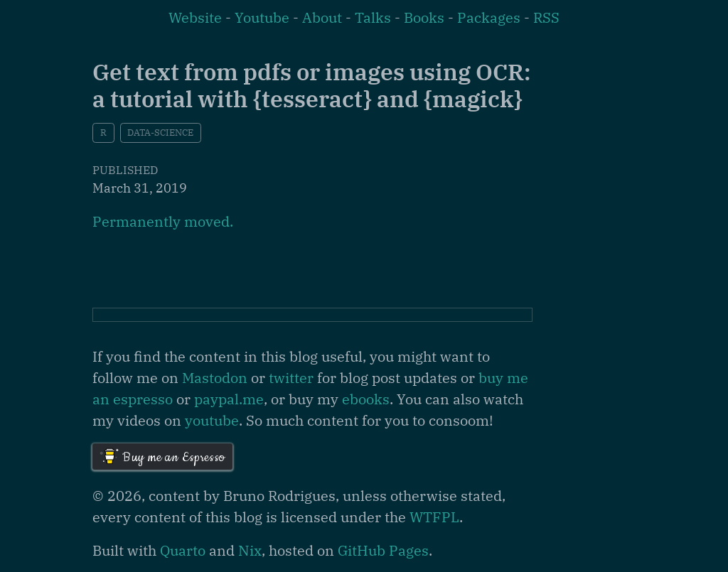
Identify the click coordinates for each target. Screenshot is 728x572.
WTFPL (434, 517)
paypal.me (229, 399)
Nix (250, 550)
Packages (489, 17)
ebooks (366, 399)
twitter (291, 378)
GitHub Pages (383, 550)
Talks (373, 17)
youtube (212, 420)
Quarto (183, 550)
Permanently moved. (163, 221)
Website (195, 17)
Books (424, 17)
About (322, 17)
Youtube (262, 17)
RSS (546, 17)
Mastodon (215, 378)
